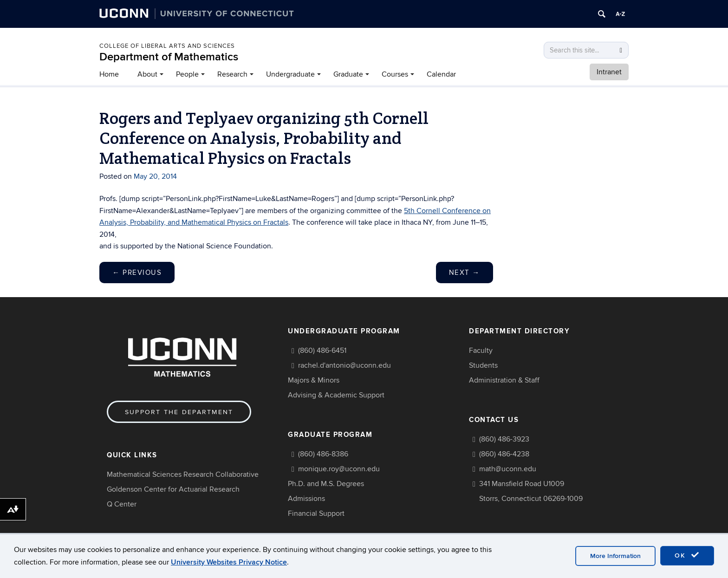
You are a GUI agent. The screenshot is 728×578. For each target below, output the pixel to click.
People (187, 74)
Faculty (481, 351)
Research (232, 74)
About (147, 74)
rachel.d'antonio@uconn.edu (344, 365)
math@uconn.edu (508, 469)
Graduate (348, 74)
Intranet (609, 72)
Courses (395, 74)
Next (465, 273)
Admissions (306, 499)
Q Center (122, 504)
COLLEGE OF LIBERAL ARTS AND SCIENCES (167, 46)
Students (483, 365)
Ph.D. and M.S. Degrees (326, 484)
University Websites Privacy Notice (229, 562)
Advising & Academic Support (336, 395)
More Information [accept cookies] (615, 556)
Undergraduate (290, 74)
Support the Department (179, 412)
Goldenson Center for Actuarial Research (173, 489)
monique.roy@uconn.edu (339, 469)
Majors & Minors (314, 380)
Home (109, 74)
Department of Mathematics (169, 57)
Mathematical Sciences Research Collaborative (183, 474)
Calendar (441, 74)
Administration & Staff (504, 380)
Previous (137, 273)
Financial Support (316, 513)
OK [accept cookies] (687, 555)
